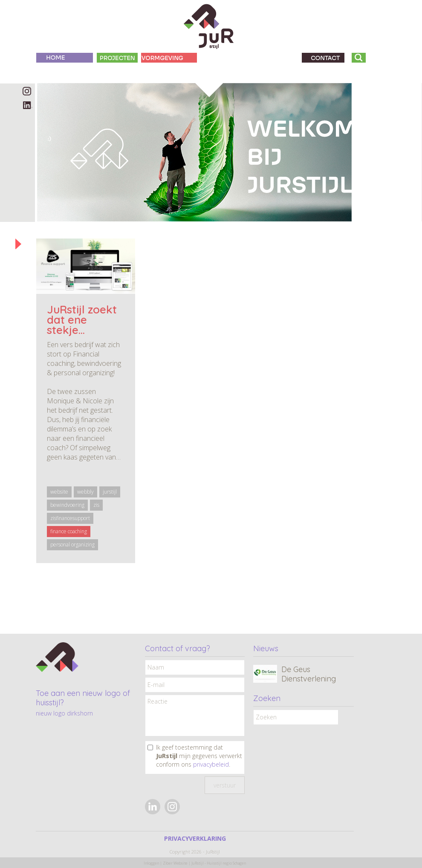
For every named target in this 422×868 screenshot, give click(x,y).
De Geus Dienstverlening (309, 674)
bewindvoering (67, 505)
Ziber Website (175, 863)
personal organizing (72, 545)
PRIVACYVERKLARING (195, 838)
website (59, 492)
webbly (85, 492)
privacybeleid (211, 764)
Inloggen (151, 863)
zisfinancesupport (70, 518)
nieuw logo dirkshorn (64, 713)
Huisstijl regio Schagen (226, 863)
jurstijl (110, 492)
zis (96, 505)
